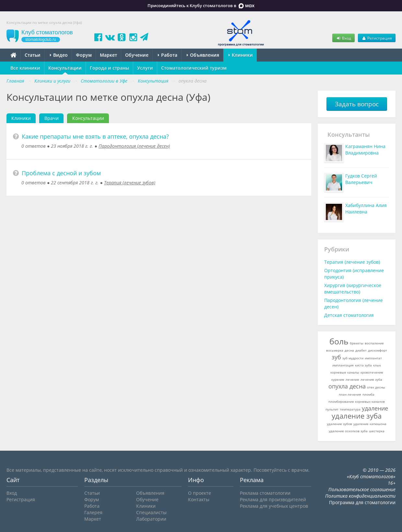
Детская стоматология (349, 315)
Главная (15, 81)
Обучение (137, 55)
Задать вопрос (357, 104)
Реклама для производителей (273, 499)
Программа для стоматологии (362, 502)
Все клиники (25, 68)
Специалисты (151, 512)
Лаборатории (151, 519)
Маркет (108, 55)
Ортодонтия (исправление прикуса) (354, 274)
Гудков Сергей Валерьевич (361, 179)
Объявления (203, 55)
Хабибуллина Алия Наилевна (366, 208)
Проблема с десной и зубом (61, 173)
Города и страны (109, 68)
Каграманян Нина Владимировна (365, 150)
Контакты (199, 499)
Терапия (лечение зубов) (130, 183)
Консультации (65, 68)
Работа (168, 55)
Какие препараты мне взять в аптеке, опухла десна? (95, 136)
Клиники (241, 55)
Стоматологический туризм (194, 68)
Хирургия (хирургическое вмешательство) (353, 289)
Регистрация (377, 38)
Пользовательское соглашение (362, 489)
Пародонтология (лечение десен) (134, 146)
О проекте (200, 493)
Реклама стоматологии (265, 493)
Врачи (52, 118)
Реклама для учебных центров (274, 506)
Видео (59, 55)
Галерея (93, 512)
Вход (343, 38)
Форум (84, 55)
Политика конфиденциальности (360, 496)
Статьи (33, 55)
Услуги (145, 68)
